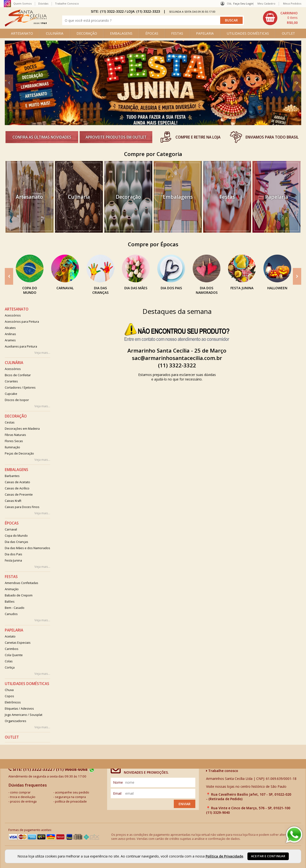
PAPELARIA (205, 33)
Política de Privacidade (224, 856)
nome (118, 782)
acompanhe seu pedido (72, 792)
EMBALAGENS (121, 33)
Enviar (185, 804)
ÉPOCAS (152, 33)
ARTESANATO (22, 33)
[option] (153, 83)
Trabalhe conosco (222, 771)
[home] (26, 25)
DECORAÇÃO (87, 33)
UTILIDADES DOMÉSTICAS (248, 33)
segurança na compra (70, 797)
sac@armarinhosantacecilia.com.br (177, 358)
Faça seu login (243, 3)
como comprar (20, 792)
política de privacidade (71, 801)
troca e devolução (23, 797)
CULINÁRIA (55, 33)
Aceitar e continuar (268, 856)
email (117, 793)
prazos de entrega (23, 801)
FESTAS (177, 33)
